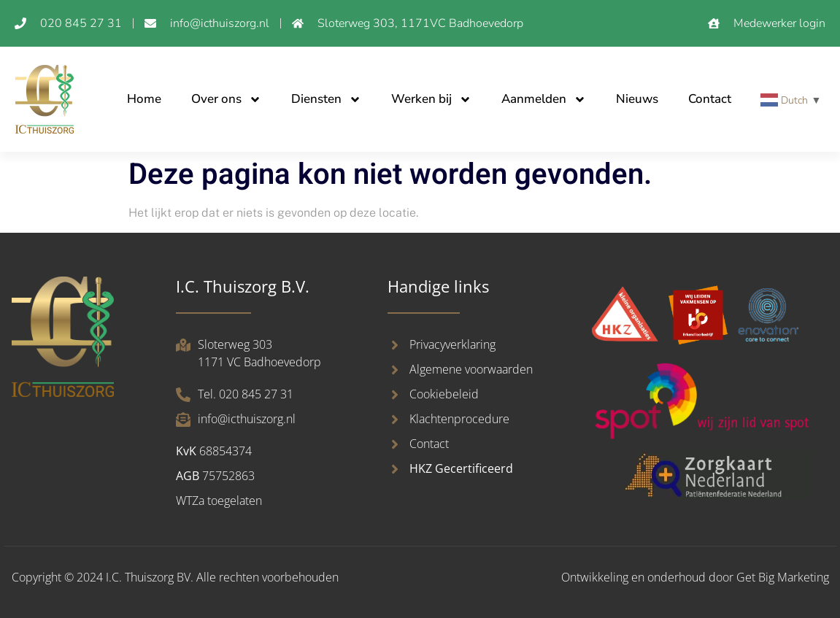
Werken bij (431, 100)
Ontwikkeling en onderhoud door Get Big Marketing (695, 577)
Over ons (226, 100)
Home (144, 99)
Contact (710, 99)
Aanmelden (544, 100)
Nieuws (637, 99)
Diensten (326, 100)
